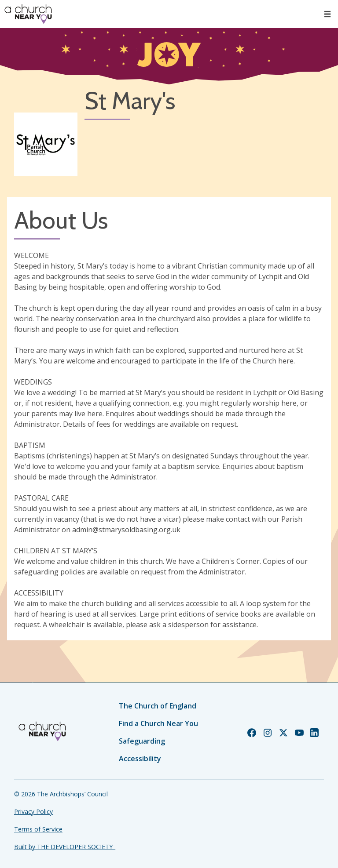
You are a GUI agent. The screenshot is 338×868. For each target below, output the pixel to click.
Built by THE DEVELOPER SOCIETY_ (65, 847)
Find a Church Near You (158, 723)
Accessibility (140, 759)
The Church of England (158, 706)
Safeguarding (142, 741)
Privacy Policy (33, 812)
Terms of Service (38, 829)
